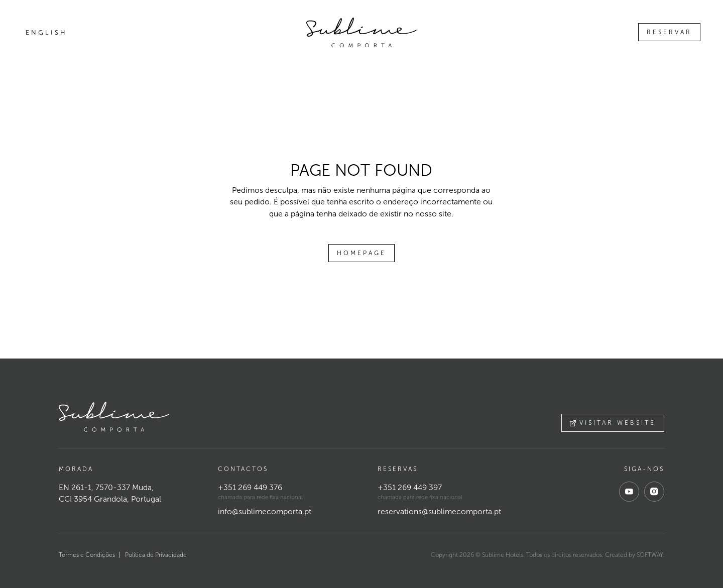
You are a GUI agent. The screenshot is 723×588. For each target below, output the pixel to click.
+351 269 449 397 (410, 487)
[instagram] (654, 492)
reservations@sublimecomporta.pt (439, 511)
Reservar (669, 32)
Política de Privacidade (156, 555)
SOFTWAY (650, 555)
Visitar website (613, 423)
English (46, 32)
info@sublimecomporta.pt (265, 511)
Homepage (361, 253)
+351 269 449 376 (250, 487)
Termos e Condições (87, 555)
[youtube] (629, 492)
